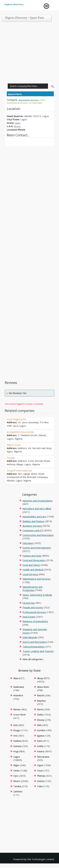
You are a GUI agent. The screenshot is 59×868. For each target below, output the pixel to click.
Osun (40, 770)
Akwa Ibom (43, 687)
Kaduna (17, 741)
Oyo (16, 776)
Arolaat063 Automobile (22, 432)
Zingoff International (21, 470)
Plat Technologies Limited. (40, 859)
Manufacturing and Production (32, 588)
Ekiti (39, 725)
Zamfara (18, 791)
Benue (17, 709)
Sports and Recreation (35, 642)
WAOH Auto (15, 445)
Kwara (41, 751)
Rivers (17, 781)
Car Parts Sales (39, 103)
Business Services (32, 526)
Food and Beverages (34, 560)
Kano (40, 741)
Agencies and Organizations (38, 500)
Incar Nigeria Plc (18, 419)
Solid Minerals (30, 637)
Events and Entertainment (37, 547)
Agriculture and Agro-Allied (37, 508)
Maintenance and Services (37, 579)
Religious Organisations (35, 621)
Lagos (18, 123)
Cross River (20, 714)
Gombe (41, 730)
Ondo (16, 770)
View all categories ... (34, 659)
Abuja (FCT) (43, 678)
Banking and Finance (33, 521)
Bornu (40, 709)
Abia (16, 678)
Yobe (40, 786)
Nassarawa (43, 756)
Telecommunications (34, 646)
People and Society (33, 607)
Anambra (18, 695)
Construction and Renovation (38, 535)
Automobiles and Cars (29, 100)
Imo (15, 735)
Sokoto (41, 781)
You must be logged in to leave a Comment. (24, 404)
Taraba (17, 786)
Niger (16, 765)
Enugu (17, 730)
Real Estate (29, 617)
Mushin (18, 126)
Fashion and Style (32, 555)
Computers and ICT (33, 530)
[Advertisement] (29, 53)
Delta (40, 714)
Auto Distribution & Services (27, 101)
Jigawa (41, 735)
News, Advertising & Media (37, 595)
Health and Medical (33, 569)
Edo (15, 725)
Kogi (16, 751)
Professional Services (34, 612)
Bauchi (41, 695)
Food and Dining (31, 565)
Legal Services (30, 574)
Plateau (41, 776)
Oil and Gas (29, 603)
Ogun (40, 765)
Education (28, 543)
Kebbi (40, 746)
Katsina (17, 746)
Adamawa (19, 687)
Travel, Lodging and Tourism (38, 651)
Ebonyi (41, 720)
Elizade (11, 458)
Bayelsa (41, 701)
